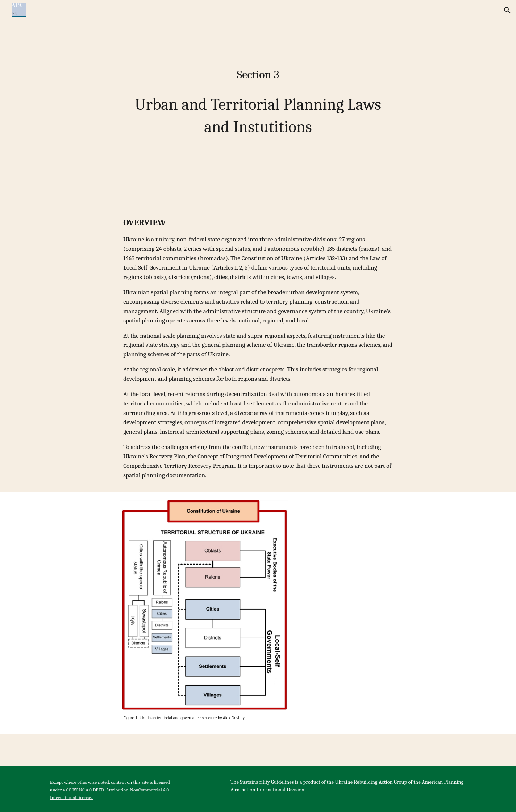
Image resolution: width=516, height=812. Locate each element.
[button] (507, 10)
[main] (258, 100)
